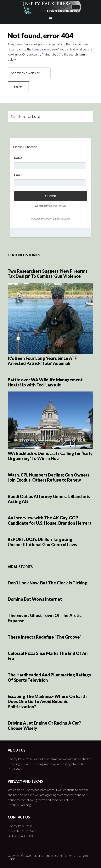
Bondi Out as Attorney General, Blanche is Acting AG (49, 499)
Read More (15, 769)
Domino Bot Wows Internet (35, 599)
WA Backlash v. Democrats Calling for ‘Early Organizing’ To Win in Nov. (50, 456)
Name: (19, 158)
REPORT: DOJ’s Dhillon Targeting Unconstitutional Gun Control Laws (42, 542)
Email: (19, 175)
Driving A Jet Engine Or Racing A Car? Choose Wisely (44, 725)
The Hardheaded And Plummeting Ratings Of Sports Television (49, 677)
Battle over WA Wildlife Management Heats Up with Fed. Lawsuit (45, 382)
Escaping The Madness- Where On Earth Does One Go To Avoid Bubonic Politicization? (47, 701)
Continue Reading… (20, 805)
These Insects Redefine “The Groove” (45, 637)
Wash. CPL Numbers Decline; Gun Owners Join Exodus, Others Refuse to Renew (49, 477)
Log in (11, 859)
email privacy (59, 206)
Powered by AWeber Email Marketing (50, 219)
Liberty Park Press (50, 7)
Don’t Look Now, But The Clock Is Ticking (48, 583)
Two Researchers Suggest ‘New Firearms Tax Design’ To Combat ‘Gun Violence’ (48, 274)
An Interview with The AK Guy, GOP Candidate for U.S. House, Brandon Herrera (50, 520)
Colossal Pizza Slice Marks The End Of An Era (48, 656)
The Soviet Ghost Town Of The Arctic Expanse (45, 618)
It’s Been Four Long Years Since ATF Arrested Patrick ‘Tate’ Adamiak (42, 361)
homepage (39, 49)
